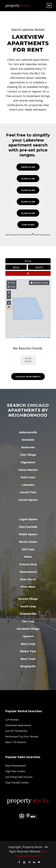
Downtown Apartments (18, 725)
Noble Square (28, 534)
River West (28, 587)
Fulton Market (28, 470)
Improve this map (43, 337)
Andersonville (28, 432)
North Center (28, 542)
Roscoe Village (28, 599)
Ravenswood (28, 572)
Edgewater (28, 462)
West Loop (28, 644)
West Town (28, 659)
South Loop (28, 606)
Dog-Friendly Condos (17, 783)
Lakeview (28, 485)
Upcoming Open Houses (19, 777)
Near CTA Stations (16, 742)
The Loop (28, 621)
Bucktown (28, 447)
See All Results (28, 360)
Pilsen (28, 557)
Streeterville (28, 614)
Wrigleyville (28, 666)
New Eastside (28, 527)
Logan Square (28, 519)
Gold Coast (28, 477)
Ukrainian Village (28, 629)
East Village (28, 455)
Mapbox (18, 337)
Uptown (28, 636)
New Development (16, 766)
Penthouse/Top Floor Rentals (22, 737)
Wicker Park (28, 651)
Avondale (28, 440)
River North (28, 579)
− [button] (9, 297)
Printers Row (28, 564)
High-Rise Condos (15, 771)
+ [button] (9, 293)
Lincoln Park (28, 492)
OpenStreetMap (29, 337)
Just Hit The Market (16, 731)
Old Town (28, 549)
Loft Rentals (12, 720)
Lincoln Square (28, 500)
